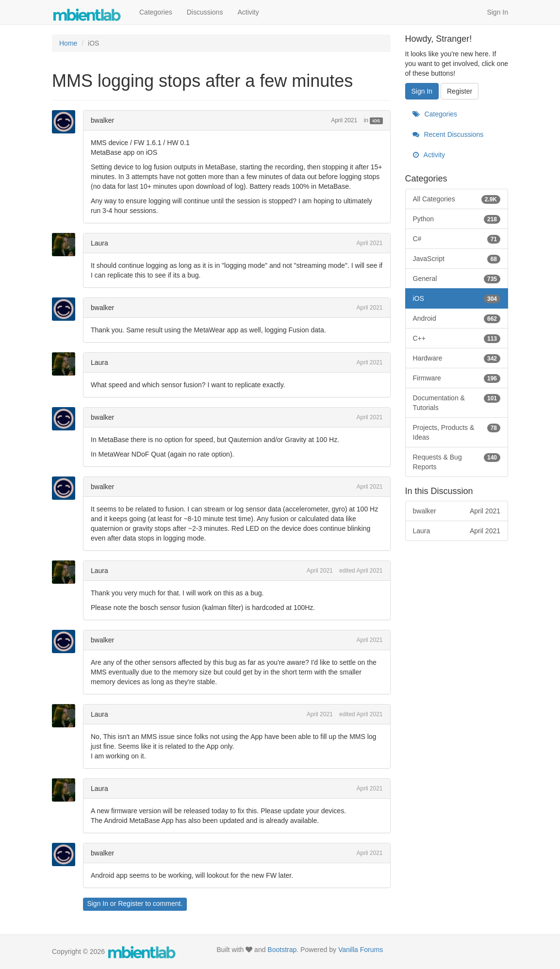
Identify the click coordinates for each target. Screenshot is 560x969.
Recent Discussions (448, 134)
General (457, 279)
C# (457, 239)
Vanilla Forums (361, 950)
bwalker (102, 120)
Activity (248, 12)
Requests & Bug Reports (457, 461)
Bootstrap (282, 950)
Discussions (205, 12)
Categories (156, 12)
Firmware (457, 378)
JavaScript (457, 259)
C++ (457, 338)
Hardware (457, 358)
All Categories (457, 199)
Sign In (497, 12)
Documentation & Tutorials (457, 402)
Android (457, 318)
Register (131, 903)
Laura (99, 243)
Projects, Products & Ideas (457, 432)
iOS (377, 121)
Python (457, 219)
